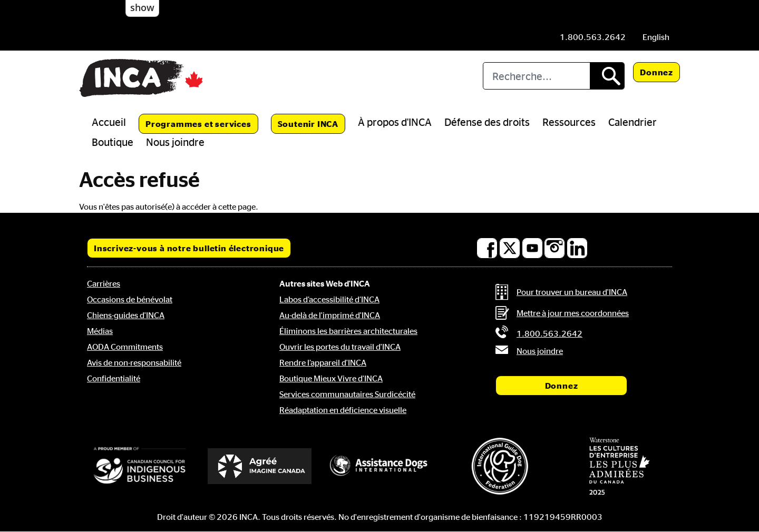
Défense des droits (487, 122)
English (656, 37)
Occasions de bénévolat (130, 299)
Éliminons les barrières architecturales (348, 331)
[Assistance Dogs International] (379, 466)
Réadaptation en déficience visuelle (343, 410)
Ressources (569, 122)
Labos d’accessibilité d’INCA (329, 299)
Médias (100, 331)
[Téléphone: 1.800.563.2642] (593, 37)
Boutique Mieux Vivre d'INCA (331, 378)
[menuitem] (656, 37)
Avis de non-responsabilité (134, 362)
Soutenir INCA (308, 124)
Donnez (656, 72)
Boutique (113, 142)
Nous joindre (175, 142)
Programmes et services (198, 124)
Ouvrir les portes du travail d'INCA (340, 347)
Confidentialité (114, 378)
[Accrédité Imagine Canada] (260, 466)
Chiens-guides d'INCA (126, 315)
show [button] (142, 7)
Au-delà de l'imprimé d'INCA (330, 315)
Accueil (109, 122)
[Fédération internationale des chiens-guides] (500, 466)
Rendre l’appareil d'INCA (323, 362)
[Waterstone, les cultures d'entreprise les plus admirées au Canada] (619, 466)
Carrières (104, 283)
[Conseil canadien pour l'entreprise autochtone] (140, 466)
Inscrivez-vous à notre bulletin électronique (189, 248)
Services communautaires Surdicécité (347, 394)
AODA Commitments (125, 347)
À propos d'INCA (395, 122)
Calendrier (632, 122)
